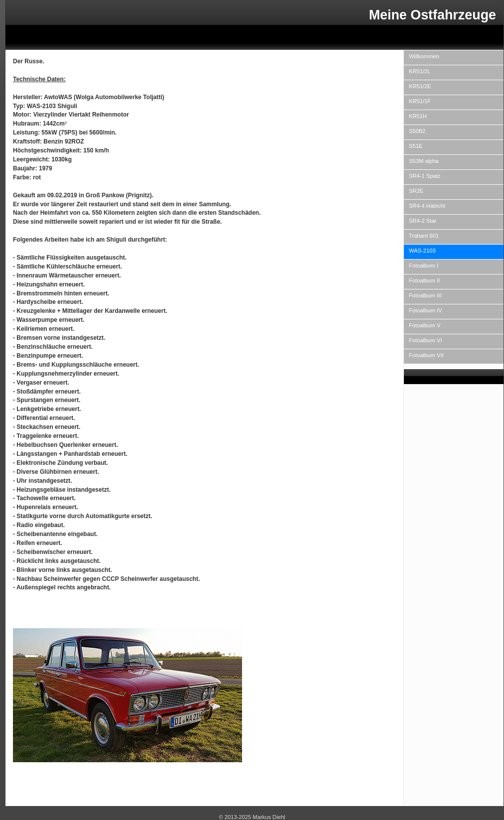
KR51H (418, 116)
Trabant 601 (424, 236)
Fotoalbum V (425, 325)
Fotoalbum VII (426, 355)
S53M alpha (424, 161)
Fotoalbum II (424, 280)
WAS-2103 (422, 251)
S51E (416, 146)
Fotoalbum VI (426, 340)
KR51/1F (420, 101)
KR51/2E (420, 86)
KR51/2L (420, 71)
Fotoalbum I (424, 266)
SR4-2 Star (423, 221)
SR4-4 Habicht (427, 206)
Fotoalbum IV (426, 310)
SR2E (416, 191)
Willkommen (424, 56)
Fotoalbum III (425, 295)
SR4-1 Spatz (425, 176)
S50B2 (417, 131)
